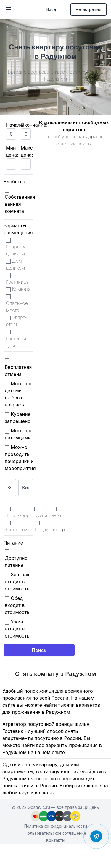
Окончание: (34, 125)
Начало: (15, 125)
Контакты (56, 840)
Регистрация (89, 9)
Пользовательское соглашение (55, 833)
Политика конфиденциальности (56, 826)
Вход (51, 9)
